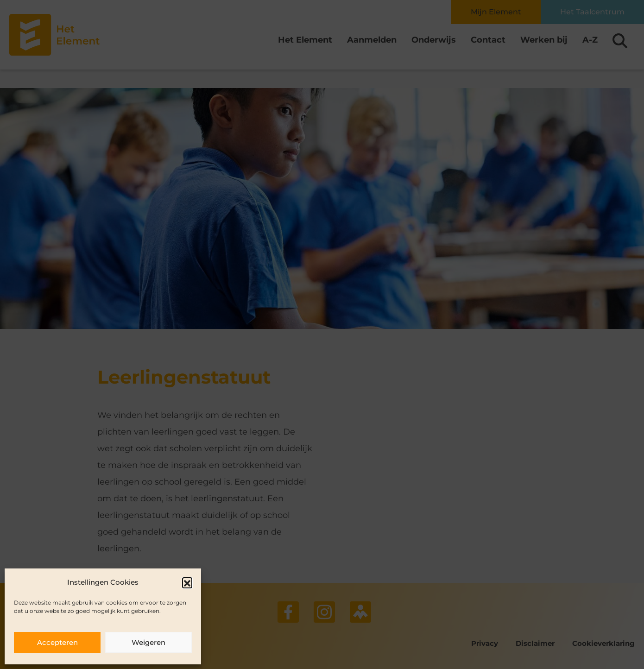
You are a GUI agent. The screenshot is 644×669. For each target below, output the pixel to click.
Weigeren (148, 642)
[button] (187, 582)
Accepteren (57, 642)
